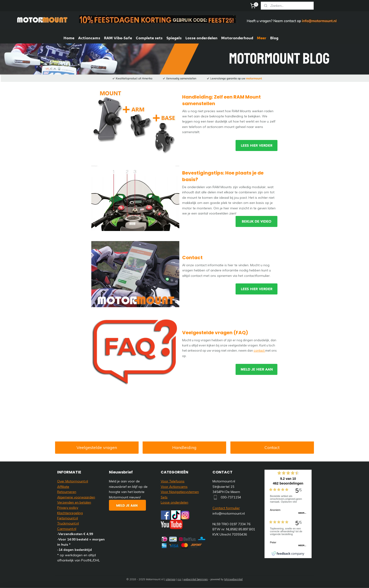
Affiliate (63, 487)
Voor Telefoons (173, 481)
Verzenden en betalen (74, 502)
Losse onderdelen (201, 38)
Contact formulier (226, 508)
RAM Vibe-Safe (118, 38)
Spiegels (174, 38)
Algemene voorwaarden (76, 497)
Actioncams (89, 38)
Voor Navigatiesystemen (180, 492)
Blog (274, 38)
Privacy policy (68, 508)
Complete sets (149, 38)
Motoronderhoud (237, 38)
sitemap (170, 579)
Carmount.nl (67, 529)
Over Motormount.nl (73, 481)
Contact (272, 447)
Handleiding (184, 447)
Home (69, 38)
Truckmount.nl (68, 523)
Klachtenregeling (70, 513)
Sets (164, 497)
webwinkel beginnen (196, 579)
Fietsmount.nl (68, 518)
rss (179, 579)
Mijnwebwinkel (233, 579)
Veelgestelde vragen (97, 447)
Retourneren (67, 492)
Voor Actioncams (174, 487)
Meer (262, 38)
